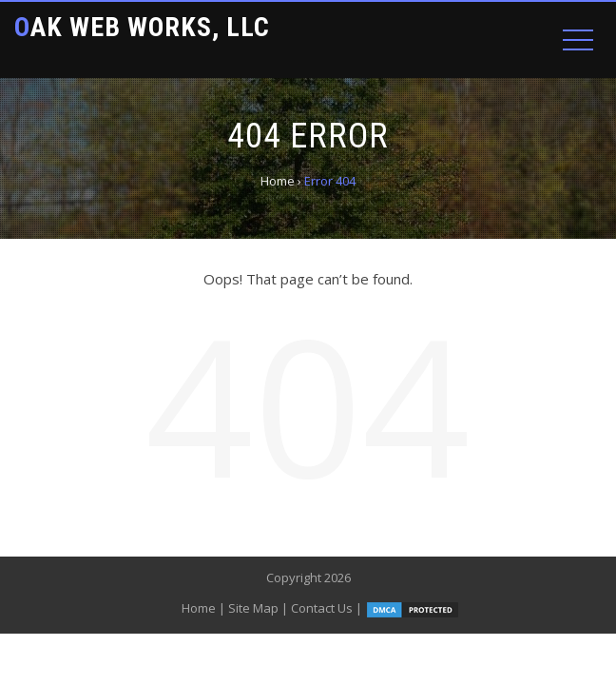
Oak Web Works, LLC (142, 27)
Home (199, 608)
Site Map (253, 608)
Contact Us (322, 608)
